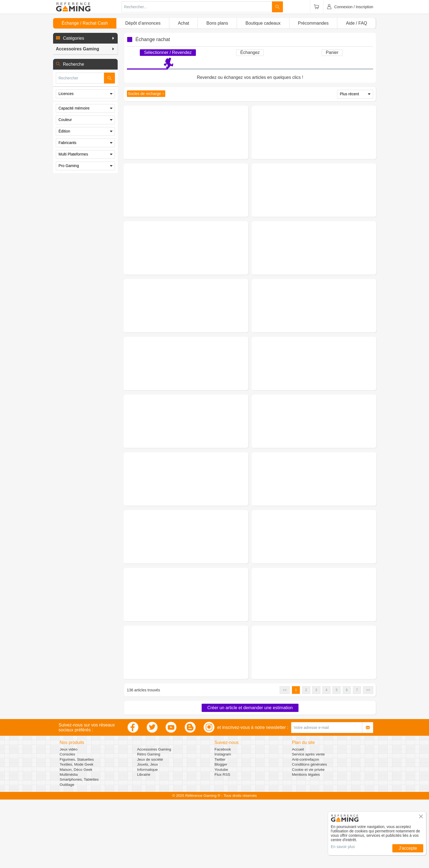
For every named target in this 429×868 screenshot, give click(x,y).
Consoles (67, 823)
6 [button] (347, 758)
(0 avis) (201, 133)
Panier (332, 52)
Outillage (67, 853)
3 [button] (316, 758)
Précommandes (313, 23)
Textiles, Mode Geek (76, 833)
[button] (85, 38)
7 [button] (357, 758)
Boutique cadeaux (263, 23)
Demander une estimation (186, 159)
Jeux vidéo (69, 818)
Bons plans (217, 23)
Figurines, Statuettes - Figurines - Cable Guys (207, 127)
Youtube (221, 838)
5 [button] (337, 758)
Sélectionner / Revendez (168, 52)
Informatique (147, 838)
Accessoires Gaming (154, 818)
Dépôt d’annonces (143, 23)
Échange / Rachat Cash (85, 23)
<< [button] (285, 758)
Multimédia (69, 843)
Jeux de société (150, 828)
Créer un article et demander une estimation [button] (250, 776)
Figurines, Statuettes (77, 828)
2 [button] (306, 758)
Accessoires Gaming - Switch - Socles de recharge (331, 385)
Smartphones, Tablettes (79, 848)
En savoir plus (343, 847)
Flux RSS (222, 843)
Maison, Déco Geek (76, 838)
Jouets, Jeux (147, 833)
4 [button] (327, 758)
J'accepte (408, 848)
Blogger (221, 833)
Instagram (223, 823)
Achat (183, 23)
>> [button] (368, 758)
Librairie (144, 843)
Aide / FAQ (356, 23)
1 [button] (296, 758)
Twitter (220, 828)
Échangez (250, 52)
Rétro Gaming (149, 823)
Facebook (223, 818)
